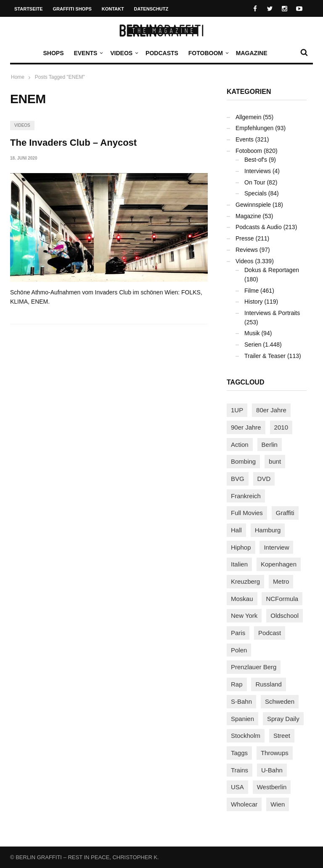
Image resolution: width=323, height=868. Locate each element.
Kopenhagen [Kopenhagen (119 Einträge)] (279, 564)
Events (87, 53)
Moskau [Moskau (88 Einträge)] (242, 599)
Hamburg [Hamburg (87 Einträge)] (268, 530)
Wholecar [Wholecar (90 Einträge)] (244, 804)
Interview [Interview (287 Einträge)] (276, 547)
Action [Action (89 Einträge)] (240, 445)
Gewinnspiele (253, 205)
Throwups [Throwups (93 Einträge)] (275, 753)
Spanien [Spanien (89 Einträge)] (242, 719)
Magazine (252, 53)
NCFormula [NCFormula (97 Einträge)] (282, 599)
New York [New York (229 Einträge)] (244, 616)
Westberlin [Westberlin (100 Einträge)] (272, 787)
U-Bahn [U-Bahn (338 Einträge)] (272, 770)
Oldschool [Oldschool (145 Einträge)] (285, 616)
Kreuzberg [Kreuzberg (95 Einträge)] (245, 581)
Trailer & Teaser (265, 356)
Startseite (29, 9)
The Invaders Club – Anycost (73, 143)
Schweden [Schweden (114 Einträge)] (280, 701)
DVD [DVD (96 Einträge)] (264, 479)
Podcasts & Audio (259, 227)
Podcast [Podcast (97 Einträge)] (270, 633)
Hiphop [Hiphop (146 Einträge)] (241, 547)
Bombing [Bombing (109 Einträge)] (243, 461)
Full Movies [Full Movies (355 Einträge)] (247, 513)
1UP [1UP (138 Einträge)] (237, 410)
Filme (252, 291)
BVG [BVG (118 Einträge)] (238, 479)
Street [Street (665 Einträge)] (282, 736)
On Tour (255, 182)
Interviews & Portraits (272, 313)
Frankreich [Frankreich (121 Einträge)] (246, 496)
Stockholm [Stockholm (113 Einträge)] (246, 736)
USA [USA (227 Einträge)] (237, 787)
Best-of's (256, 160)
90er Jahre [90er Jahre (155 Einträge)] (246, 427)
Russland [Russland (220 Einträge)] (269, 684)
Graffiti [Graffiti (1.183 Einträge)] (285, 513)
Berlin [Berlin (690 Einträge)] (270, 445)
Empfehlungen (254, 128)
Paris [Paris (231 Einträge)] (238, 633)
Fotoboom (208, 53)
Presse (245, 238)
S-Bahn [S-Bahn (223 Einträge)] (241, 701)
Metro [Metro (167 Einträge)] (281, 581)
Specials (255, 193)
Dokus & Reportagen (272, 270)
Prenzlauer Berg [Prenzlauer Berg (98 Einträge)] (254, 667)
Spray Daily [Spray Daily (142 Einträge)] (283, 719)
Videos (123, 53)
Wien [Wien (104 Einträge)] (278, 804)
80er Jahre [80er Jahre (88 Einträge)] (271, 410)
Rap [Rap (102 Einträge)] (237, 684)
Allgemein (248, 117)
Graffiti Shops (72, 9)
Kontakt (113, 9)
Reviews (247, 250)
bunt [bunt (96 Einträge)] (275, 461)
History (254, 302)
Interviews (258, 171)
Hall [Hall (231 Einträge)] (236, 530)
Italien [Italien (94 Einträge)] (239, 564)
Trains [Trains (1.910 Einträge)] (240, 770)
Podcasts (162, 53)
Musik (252, 333)
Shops (53, 53)
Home (18, 77)
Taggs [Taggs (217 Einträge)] (239, 753)
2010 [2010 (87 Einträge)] (281, 427)
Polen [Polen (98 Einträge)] (239, 650)
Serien (253, 345)
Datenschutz (151, 9)
